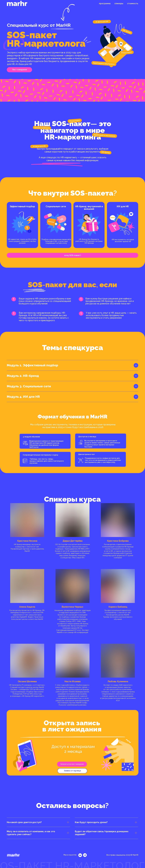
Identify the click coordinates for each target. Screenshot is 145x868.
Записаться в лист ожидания (72, 764)
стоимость (133, 3)
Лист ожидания (19, 70)
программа (105, 3)
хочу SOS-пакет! (73, 255)
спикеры (119, 3)
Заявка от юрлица (72, 771)
